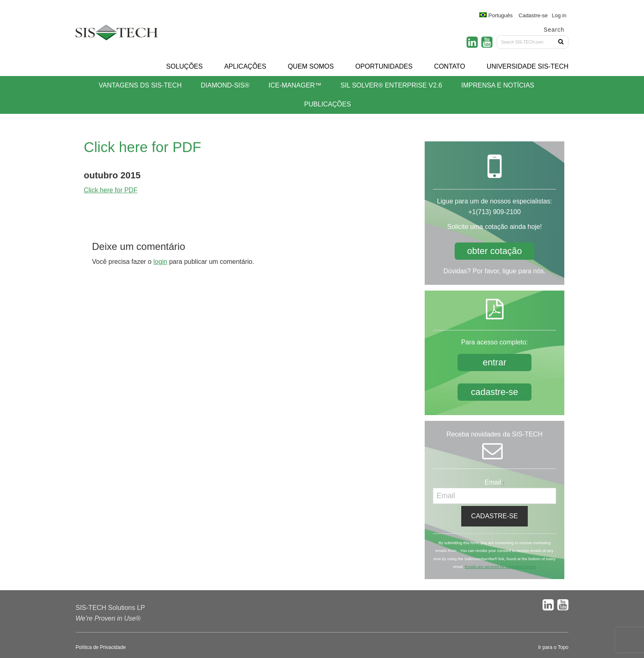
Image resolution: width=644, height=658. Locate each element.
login (160, 262)
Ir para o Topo (553, 647)
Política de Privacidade (101, 647)
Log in (559, 15)
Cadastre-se (533, 15)
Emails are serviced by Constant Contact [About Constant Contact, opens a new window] (500, 567)
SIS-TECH (117, 35)
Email (494, 482)
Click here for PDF (111, 190)
